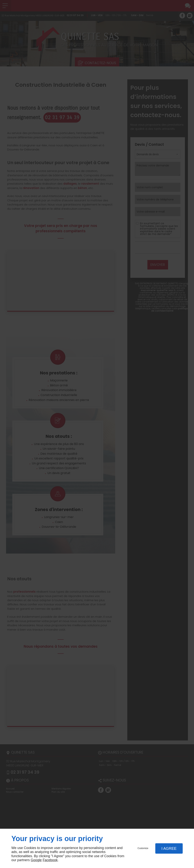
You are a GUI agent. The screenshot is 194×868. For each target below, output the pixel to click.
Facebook (50, 860)
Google (36, 860)
